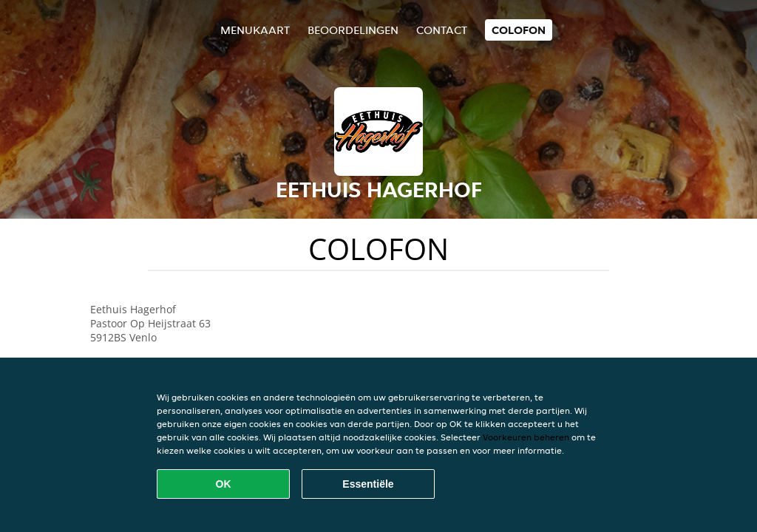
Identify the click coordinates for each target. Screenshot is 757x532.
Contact (442, 30)
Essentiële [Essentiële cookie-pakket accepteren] (368, 484)
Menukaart (255, 30)
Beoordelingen (353, 30)
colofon (519, 30)
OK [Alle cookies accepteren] (224, 484)
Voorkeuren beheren (526, 437)
